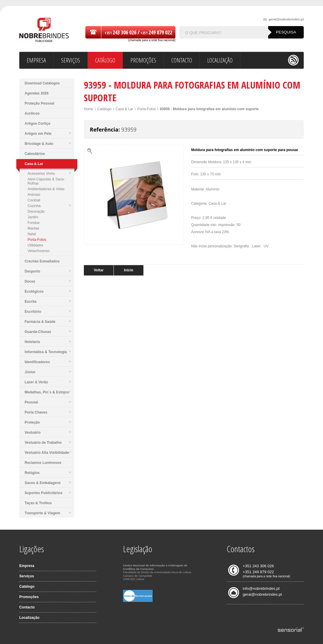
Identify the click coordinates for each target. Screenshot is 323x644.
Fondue (34, 223)
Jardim (33, 217)
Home (89, 109)
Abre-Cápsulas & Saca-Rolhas (46, 181)
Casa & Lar (124, 109)
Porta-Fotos (37, 240)
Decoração (36, 212)
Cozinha (49, 206)
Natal (32, 234)
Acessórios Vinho (49, 174)
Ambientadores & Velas (46, 189)
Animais (34, 195)
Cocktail (34, 200)
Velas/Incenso (39, 251)
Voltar (99, 270)
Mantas (33, 228)
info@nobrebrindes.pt (261, 588)
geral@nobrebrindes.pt (283, 19)
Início (128, 270)
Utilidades (35, 245)
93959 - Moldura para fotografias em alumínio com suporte (209, 109)
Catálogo (104, 109)
